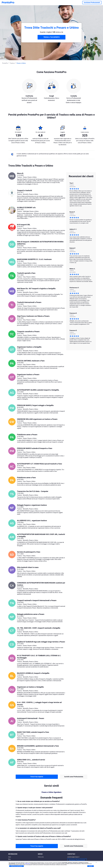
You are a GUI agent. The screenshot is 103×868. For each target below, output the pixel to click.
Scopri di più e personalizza (16, 866)
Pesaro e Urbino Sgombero (52, 792)
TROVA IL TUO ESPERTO (52, 37)
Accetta (91, 866)
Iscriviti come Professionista (74, 777)
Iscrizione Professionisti (92, 3)
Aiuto (10, 857)
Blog (9, 859)
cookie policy (27, 864)
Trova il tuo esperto (37, 777)
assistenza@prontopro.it (73, 857)
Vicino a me (41, 857)
